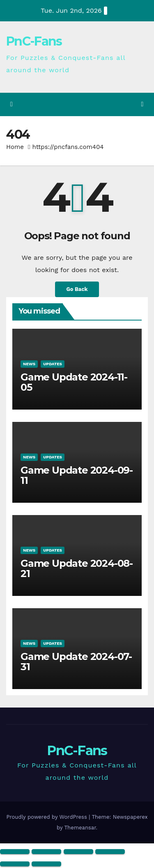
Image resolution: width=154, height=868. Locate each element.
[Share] (78, 852)
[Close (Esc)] (110, 852)
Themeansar (80, 828)
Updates (53, 364)
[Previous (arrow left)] (15, 864)
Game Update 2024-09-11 (77, 475)
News (29, 364)
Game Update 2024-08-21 (77, 568)
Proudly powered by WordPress (47, 817)
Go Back (77, 289)
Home (15, 147)
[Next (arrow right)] (46, 864)
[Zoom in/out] (15, 852)
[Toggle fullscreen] (46, 852)
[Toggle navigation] (142, 104)
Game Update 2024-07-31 (76, 662)
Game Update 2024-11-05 (74, 382)
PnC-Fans (34, 41)
